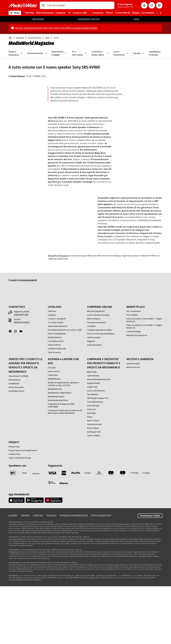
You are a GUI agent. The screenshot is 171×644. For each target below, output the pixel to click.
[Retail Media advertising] (58, 458)
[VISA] (52, 531)
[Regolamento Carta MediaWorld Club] (74, 573)
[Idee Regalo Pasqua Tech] (98, 456)
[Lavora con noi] (54, 429)
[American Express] (64, 531)
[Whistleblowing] (54, 437)
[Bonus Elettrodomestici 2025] (99, 437)
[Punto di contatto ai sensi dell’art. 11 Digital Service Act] (144, 378)
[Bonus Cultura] (93, 486)
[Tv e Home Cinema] (56, 380)
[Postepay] (87, 531)
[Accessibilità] (13, 573)
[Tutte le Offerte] (54, 403)
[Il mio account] (144, 5)
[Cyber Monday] (93, 433)
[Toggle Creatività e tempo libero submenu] (108, 53)
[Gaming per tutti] (94, 490)
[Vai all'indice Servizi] (16, 449)
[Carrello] (159, 5)
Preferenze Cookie (150, 573)
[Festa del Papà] (93, 463)
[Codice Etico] (53, 433)
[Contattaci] (91, 384)
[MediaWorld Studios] (56, 454)
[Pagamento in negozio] (52, 540)
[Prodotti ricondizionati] (57, 407)
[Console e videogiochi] (57, 377)
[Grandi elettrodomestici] (58, 384)
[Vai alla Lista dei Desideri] (152, 5)
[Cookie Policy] (38, 573)
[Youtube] (22, 389)
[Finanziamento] (15, 438)
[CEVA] (25, 531)
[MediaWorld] (23, 5)
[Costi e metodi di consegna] (98, 373)
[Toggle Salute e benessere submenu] (21, 53)
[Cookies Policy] (14, 512)
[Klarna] (64, 541)
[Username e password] (96, 380)
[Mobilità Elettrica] (55, 395)
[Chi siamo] (52, 426)
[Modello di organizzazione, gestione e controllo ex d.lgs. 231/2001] (66, 442)
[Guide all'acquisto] (94, 403)
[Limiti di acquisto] (94, 395)
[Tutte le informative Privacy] (20, 516)
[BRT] (13, 531)
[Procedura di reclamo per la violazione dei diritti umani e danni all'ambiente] (66, 470)
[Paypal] (76, 531)
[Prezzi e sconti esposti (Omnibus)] (101, 392)
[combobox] (79, 5)
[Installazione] (14, 441)
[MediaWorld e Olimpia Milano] (60, 451)
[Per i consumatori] (134, 369)
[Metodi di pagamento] (96, 369)
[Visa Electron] (99, 531)
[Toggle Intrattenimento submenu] (46, 53)
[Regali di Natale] (94, 441)
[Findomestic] (134, 531)
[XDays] (90, 475)
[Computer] (52, 373)
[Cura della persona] (56, 399)
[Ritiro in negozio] (94, 377)
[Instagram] (17, 389)
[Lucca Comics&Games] (96, 448)
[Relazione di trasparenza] (137, 393)
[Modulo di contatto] (22, 380)
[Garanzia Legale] (133, 421)
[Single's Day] (92, 445)
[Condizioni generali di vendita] (99, 388)
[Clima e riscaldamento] (57, 392)
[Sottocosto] (92, 467)
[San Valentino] (93, 452)
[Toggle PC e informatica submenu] (85, 53)
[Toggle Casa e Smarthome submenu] (127, 53)
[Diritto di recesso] (133, 425)
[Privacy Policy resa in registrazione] (23, 508)
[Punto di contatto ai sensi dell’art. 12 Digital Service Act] (144, 384)
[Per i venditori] (132, 373)
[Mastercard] (111, 531)
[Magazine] (91, 399)
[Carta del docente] (95, 482)
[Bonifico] (146, 531)
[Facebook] (11, 389)
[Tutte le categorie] (15, 13)
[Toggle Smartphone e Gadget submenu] (66, 53)
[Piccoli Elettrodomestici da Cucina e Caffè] (65, 388)
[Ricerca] (43, 5)
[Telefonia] (52, 369)
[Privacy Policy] (14, 504)
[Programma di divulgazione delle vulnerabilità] (66, 463)
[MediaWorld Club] (55, 447)
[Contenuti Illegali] (133, 389)
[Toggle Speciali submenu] (143, 53)
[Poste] (36, 531)
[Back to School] (93, 478)
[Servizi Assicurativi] (16, 445)
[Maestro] (123, 531)
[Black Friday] (92, 430)
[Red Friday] (91, 471)
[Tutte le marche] (54, 410)
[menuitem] (29, 13)
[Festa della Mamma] (95, 460)
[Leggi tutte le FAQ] (21, 372)
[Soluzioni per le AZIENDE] (19, 434)
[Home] (10, 38)
